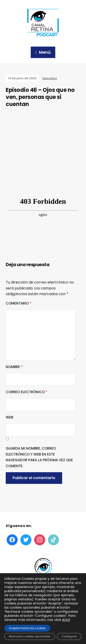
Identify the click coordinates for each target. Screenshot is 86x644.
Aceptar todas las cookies (27, 628)
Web (9, 417)
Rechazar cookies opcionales (30, 636)
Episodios (50, 78)
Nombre (14, 367)
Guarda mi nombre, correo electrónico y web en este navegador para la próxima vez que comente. (39, 457)
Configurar (69, 636)
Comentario (19, 303)
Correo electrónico (27, 392)
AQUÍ (66, 620)
